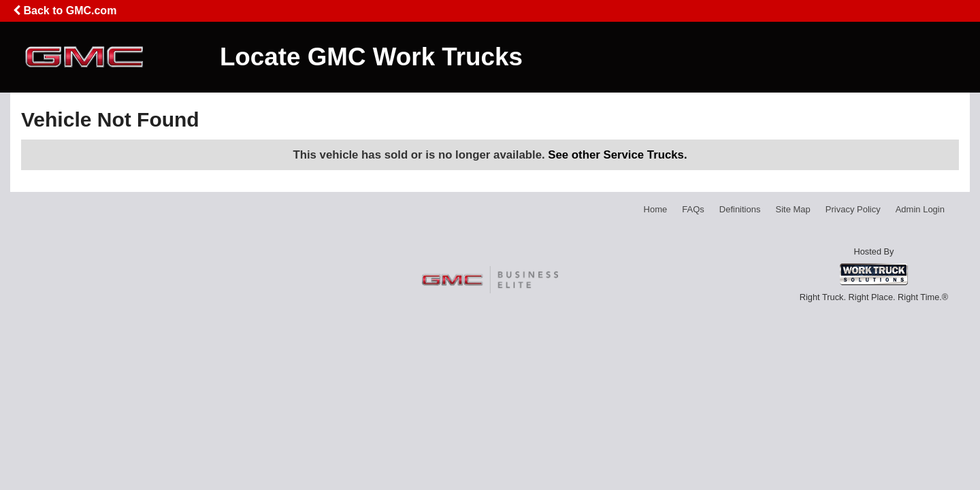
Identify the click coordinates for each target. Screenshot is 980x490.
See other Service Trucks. (617, 155)
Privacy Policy (853, 209)
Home (656, 209)
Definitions (740, 209)
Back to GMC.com (65, 11)
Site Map (793, 209)
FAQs (693, 209)
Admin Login (920, 209)
